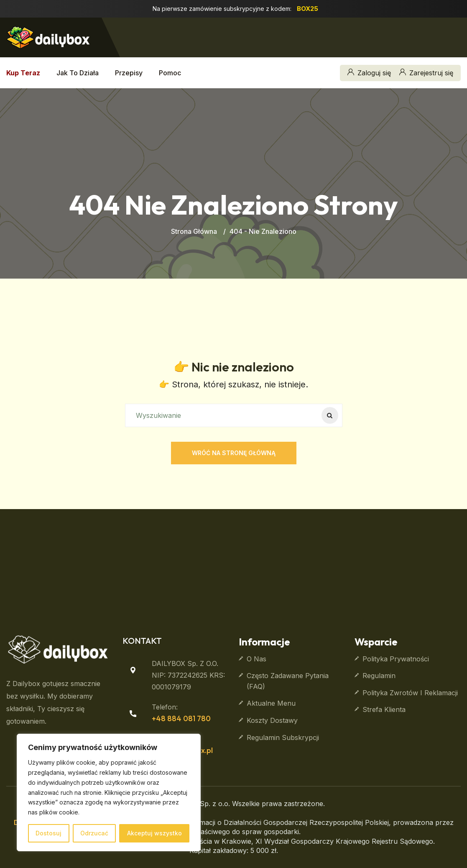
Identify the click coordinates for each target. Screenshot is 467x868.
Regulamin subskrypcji (283, 737)
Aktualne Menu (271, 703)
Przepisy (129, 73)
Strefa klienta (384, 709)
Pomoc (170, 73)
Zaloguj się (369, 73)
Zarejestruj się (426, 73)
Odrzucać (94, 833)
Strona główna (194, 231)
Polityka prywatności (396, 659)
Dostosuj (48, 833)
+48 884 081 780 (181, 718)
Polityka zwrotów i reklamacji (410, 693)
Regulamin (379, 676)
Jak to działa (78, 73)
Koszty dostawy (272, 720)
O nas (256, 659)
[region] (109, 792)
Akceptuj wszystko (154, 833)
